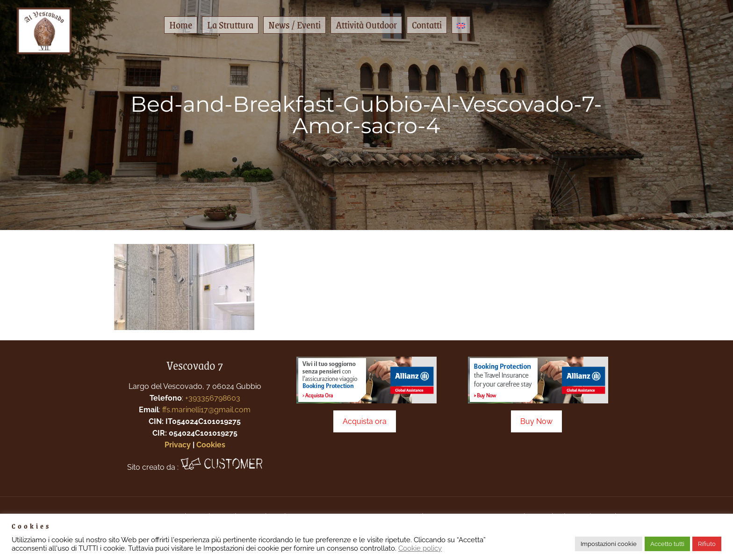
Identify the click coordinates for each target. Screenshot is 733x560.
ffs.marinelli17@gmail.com (206, 410)
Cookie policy (420, 548)
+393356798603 (213, 398)
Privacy (178, 445)
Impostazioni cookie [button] (609, 544)
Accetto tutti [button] (667, 544)
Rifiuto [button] (707, 544)
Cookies (211, 445)
